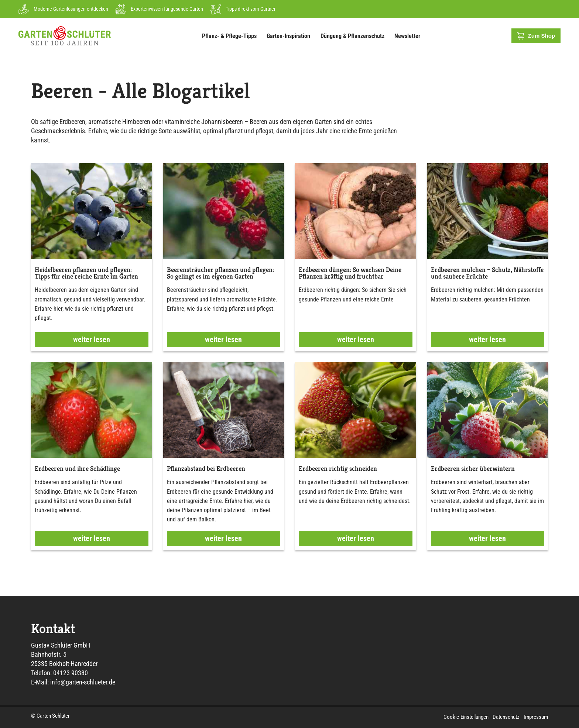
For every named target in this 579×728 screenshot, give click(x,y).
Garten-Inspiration (290, 36)
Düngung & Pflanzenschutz (354, 36)
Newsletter (407, 36)
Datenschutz (506, 717)
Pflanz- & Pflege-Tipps (231, 36)
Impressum (536, 717)
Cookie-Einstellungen (467, 717)
